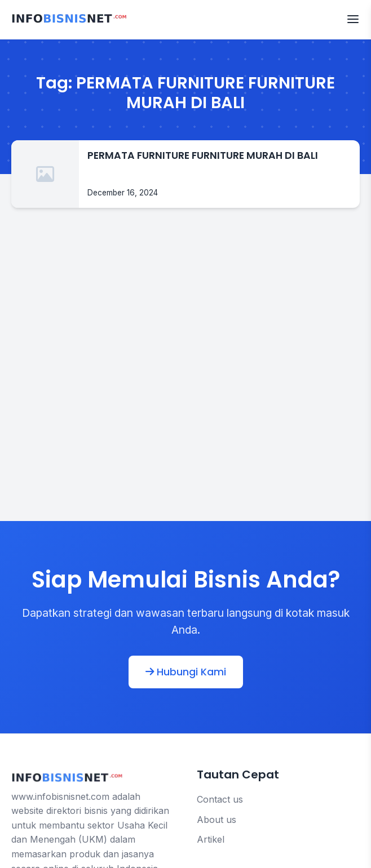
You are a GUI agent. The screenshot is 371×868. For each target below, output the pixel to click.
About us (217, 820)
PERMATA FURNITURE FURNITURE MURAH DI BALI (203, 155)
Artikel (211, 839)
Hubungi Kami (186, 672)
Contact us (220, 799)
